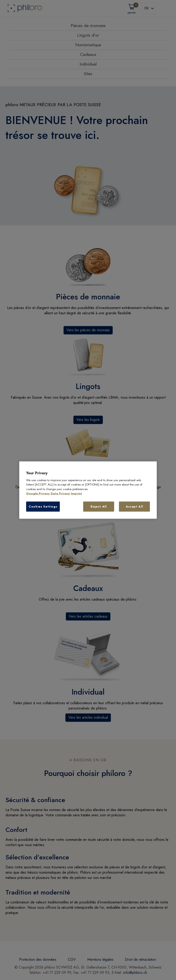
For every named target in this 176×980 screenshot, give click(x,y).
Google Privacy (38, 493)
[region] (88, 490)
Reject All (99, 507)
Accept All (135, 507)
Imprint (76, 493)
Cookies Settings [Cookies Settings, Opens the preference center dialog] (43, 507)
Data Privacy (60, 493)
